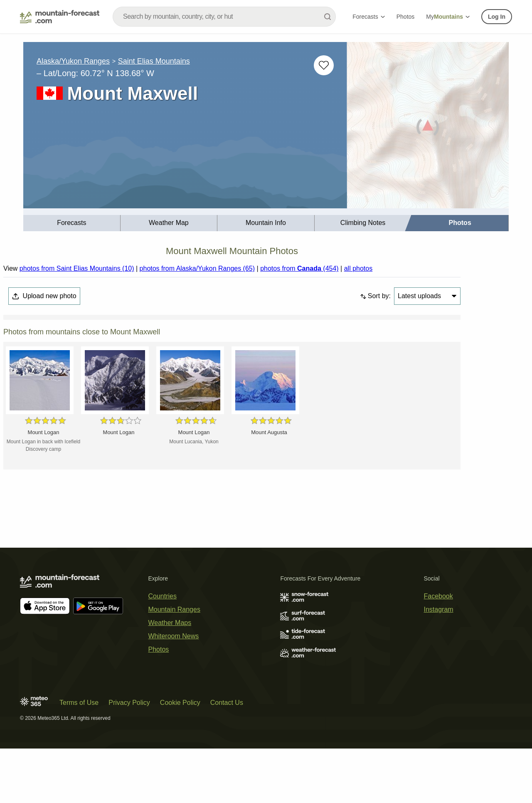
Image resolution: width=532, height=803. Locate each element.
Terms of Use (79, 703)
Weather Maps (170, 623)
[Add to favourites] (324, 65)
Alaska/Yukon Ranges (73, 61)
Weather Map (169, 223)
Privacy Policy (129, 703)
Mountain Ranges (174, 609)
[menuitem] (72, 223)
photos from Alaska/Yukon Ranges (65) (197, 268)
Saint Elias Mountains (154, 61)
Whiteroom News (173, 636)
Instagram (439, 609)
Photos (406, 17)
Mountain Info (266, 223)
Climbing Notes (363, 223)
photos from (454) (299, 268)
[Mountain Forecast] (60, 17)
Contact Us (227, 703)
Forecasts (368, 17)
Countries (162, 596)
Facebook (438, 596)
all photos (358, 268)
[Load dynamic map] (428, 129)
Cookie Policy (180, 703)
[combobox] (224, 17)
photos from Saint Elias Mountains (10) (77, 268)
